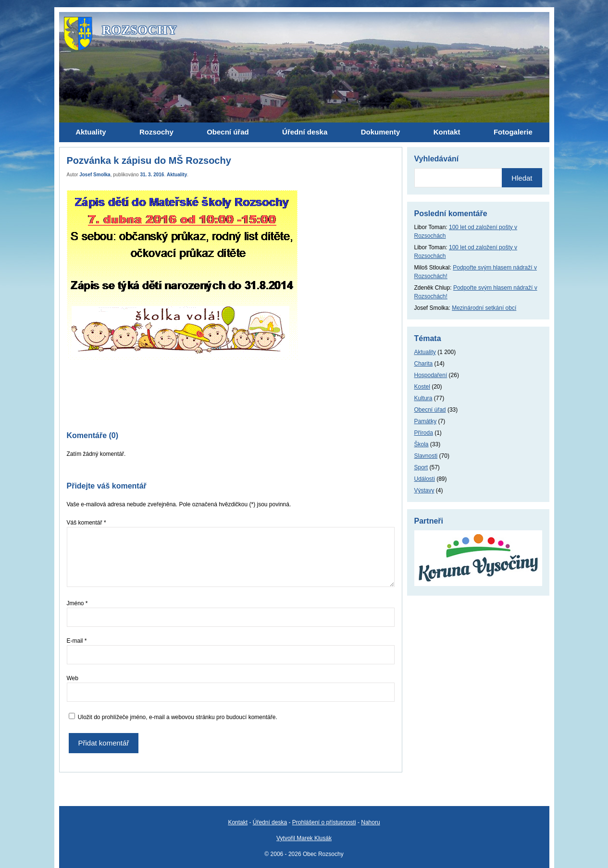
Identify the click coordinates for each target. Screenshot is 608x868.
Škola (422, 444)
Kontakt (238, 822)
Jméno (77, 603)
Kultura (423, 398)
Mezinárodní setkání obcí (484, 308)
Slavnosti (426, 456)
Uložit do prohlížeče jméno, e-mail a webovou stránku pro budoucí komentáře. (178, 717)
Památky (426, 421)
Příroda (424, 433)
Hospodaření (431, 375)
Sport (421, 467)
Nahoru (370, 822)
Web (73, 678)
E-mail (77, 641)
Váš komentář (87, 523)
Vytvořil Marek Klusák (304, 838)
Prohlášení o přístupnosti (324, 822)
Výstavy (424, 490)
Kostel (422, 387)
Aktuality (177, 175)
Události (425, 479)
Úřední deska (270, 822)
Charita (424, 364)
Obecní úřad (430, 410)
